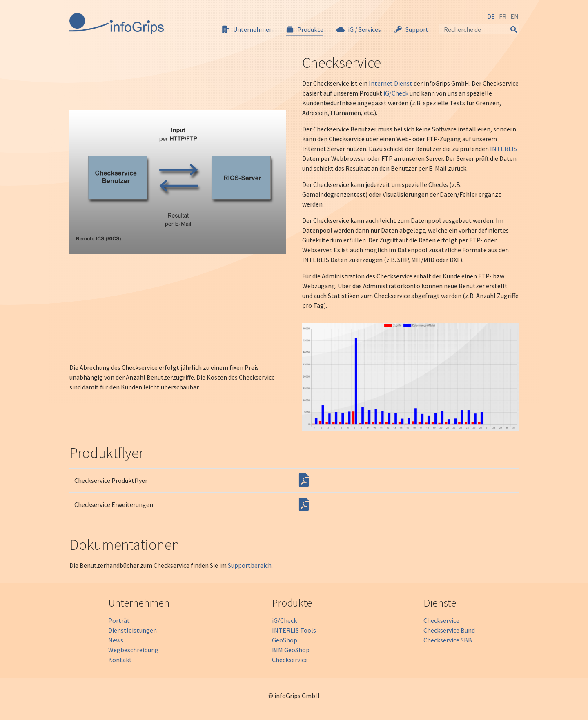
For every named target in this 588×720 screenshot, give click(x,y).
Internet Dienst (391, 83)
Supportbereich (250, 565)
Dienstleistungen (133, 630)
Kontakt (120, 660)
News (116, 640)
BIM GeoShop (291, 650)
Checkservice (290, 660)
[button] (247, 29)
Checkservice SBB (448, 640)
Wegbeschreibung (133, 650)
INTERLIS (503, 149)
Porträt (119, 620)
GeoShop (285, 640)
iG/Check (396, 93)
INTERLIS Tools (294, 630)
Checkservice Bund (449, 630)
